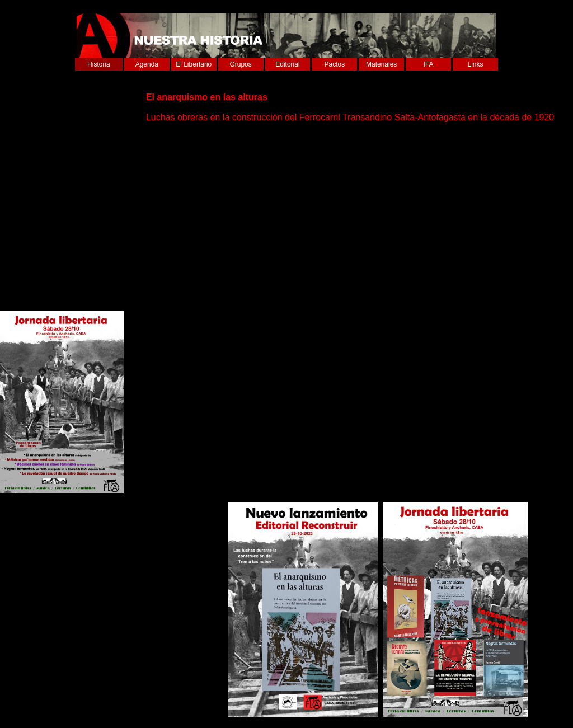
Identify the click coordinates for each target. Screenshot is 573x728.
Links (476, 64)
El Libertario (194, 64)
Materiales (381, 64)
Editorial (287, 64)
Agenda (147, 64)
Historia (99, 64)
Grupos (240, 64)
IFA (429, 64)
